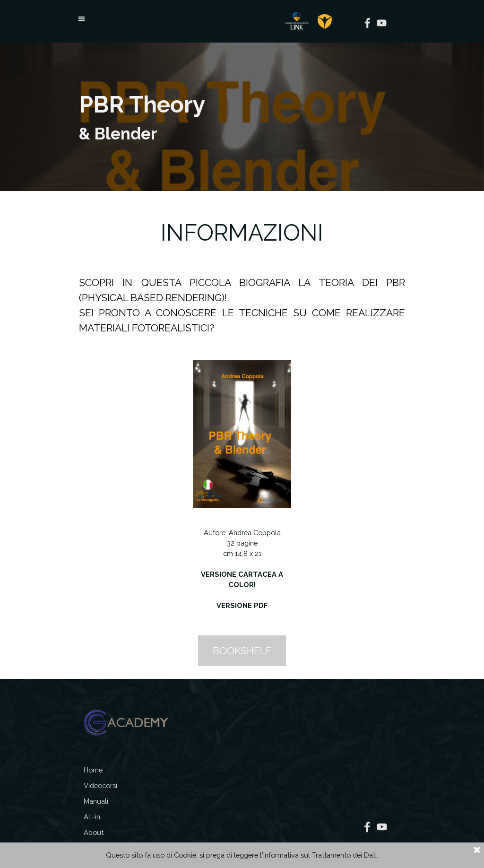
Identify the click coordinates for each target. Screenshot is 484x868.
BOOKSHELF (242, 651)
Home (93, 770)
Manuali (96, 801)
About (94, 832)
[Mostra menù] (81, 19)
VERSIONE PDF (242, 605)
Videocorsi (100, 786)
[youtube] (382, 23)
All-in (92, 817)
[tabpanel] (242, 117)
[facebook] (367, 23)
